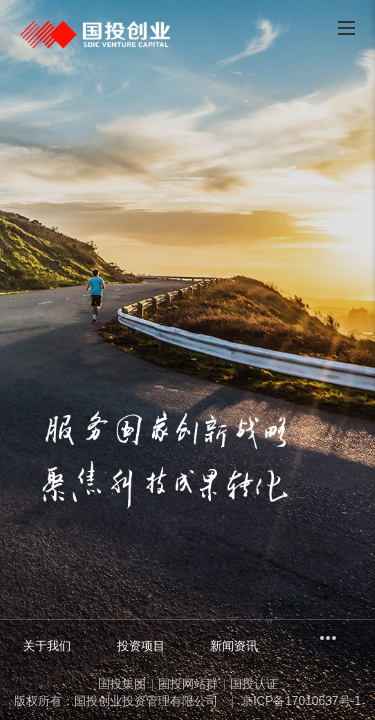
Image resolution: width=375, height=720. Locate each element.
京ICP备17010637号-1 (299, 701)
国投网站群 (188, 684)
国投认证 (254, 684)
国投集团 (122, 684)
